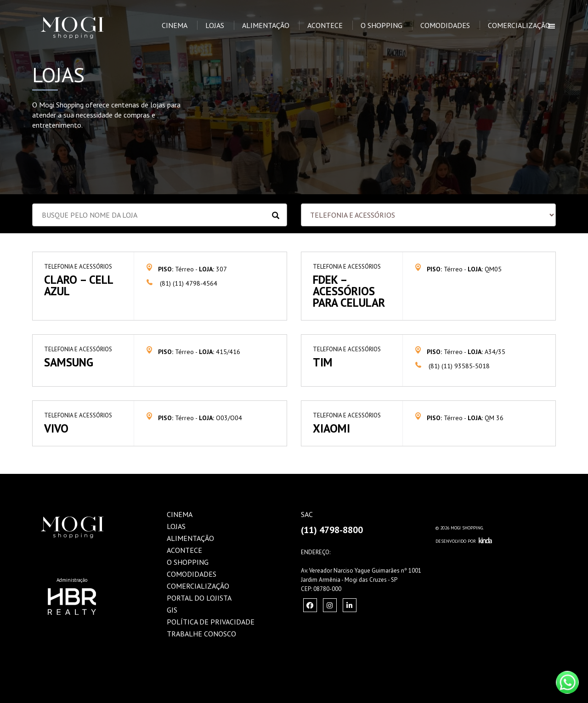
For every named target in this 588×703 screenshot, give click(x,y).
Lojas (215, 25)
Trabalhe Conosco (201, 634)
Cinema (175, 25)
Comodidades (445, 25)
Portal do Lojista (199, 598)
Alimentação (266, 25)
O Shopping (382, 25)
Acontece (325, 25)
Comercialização (519, 25)
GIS (172, 610)
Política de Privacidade (211, 622)
